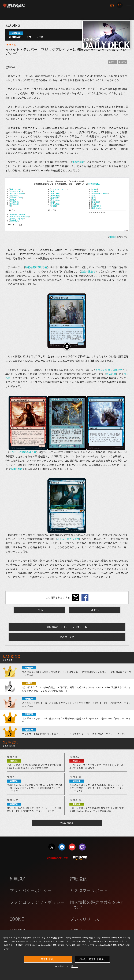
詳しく (75, 966)
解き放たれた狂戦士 (100, 193)
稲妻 (53, 202)
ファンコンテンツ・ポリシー (37, 902)
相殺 (94, 200)
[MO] (90, 184)
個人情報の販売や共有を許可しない (97, 905)
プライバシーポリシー (31, 890)
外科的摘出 (96, 206)
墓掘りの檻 (96, 208)
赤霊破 (94, 191)
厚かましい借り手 (17, 219)
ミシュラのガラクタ (59, 189)
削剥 (94, 198)
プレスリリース (84, 919)
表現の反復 (55, 195)
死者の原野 (78, 162)
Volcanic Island (16, 198)
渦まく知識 (55, 193)
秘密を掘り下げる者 (18, 214)
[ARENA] (97, 184)
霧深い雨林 (14, 195)
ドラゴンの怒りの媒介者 (19, 216)
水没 (94, 204)
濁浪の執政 (14, 221)
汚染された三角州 (17, 193)
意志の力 (54, 198)
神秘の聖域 (14, 202)
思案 (53, 191)
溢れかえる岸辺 (16, 191)
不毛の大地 (14, 204)
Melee (112, 237)
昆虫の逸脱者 (88, 271)
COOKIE (17, 919)
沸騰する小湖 (15, 189)
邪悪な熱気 (55, 204)
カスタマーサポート (89, 890)
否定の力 (95, 202)
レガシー (113, 62)
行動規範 (78, 879)
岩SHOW (122, 62)
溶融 (94, 195)
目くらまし (55, 200)
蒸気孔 (12, 200)
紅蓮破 (53, 206)
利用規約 (18, 879)
